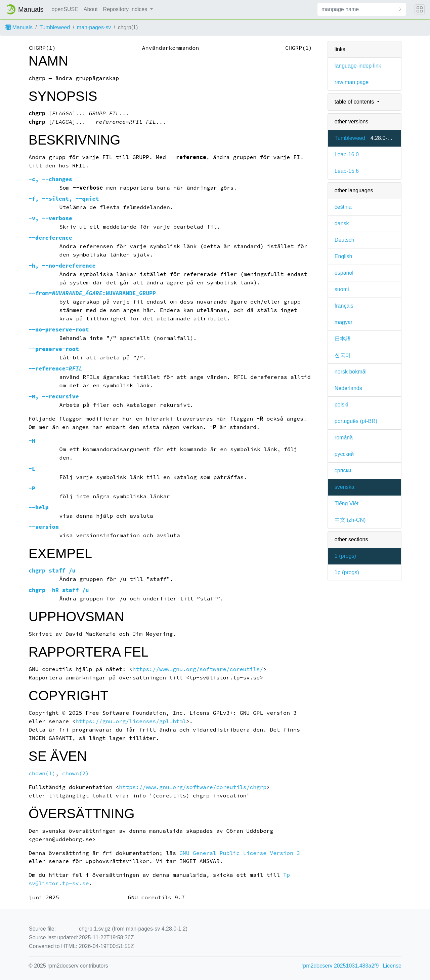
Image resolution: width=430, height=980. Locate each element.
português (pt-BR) (356, 421)
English (343, 256)
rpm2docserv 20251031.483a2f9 (340, 966)
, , (64, 199)
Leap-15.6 (347, 171)
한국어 (343, 355)
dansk (342, 223)
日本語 (343, 339)
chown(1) (42, 773)
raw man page (352, 82)
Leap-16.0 (347, 154)
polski (341, 405)
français (344, 306)
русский (344, 454)
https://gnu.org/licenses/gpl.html (131, 721)
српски (343, 471)
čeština (343, 207)
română (344, 438)
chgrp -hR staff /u (59, 590)
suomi (342, 289)
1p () (347, 572)
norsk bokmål (351, 372)
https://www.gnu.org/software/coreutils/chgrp (193, 787)
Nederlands (348, 388)
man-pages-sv (94, 27)
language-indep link (358, 66)
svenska (345, 487)
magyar (343, 322)
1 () (345, 556)
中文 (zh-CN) (350, 520)
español (344, 273)
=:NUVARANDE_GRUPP (92, 293)
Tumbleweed (55, 27)
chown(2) (76, 773)
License (392, 966)
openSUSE (65, 9)
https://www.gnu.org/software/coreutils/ (198, 669)
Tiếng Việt (347, 503)
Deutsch (345, 240)
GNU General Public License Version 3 (240, 853)
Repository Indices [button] (126, 9)
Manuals (19, 27)
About (91, 9)
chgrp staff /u (52, 571)
